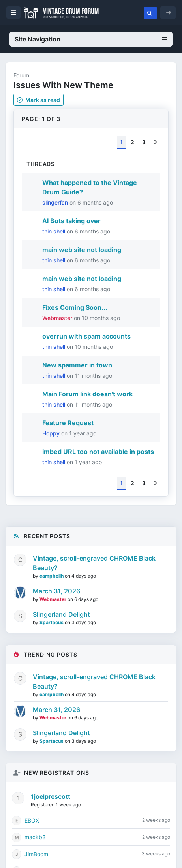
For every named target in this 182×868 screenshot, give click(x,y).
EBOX (32, 820)
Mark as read (38, 100)
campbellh (52, 576)
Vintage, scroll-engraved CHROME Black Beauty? (94, 563)
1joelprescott (51, 796)
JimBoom (36, 854)
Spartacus (52, 622)
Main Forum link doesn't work (87, 394)
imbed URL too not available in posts (98, 452)
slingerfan (56, 202)
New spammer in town (77, 365)
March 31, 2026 (56, 591)
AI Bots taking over (71, 221)
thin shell (54, 231)
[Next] (155, 142)
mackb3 (35, 837)
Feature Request (68, 423)
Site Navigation (91, 39)
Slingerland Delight (61, 614)
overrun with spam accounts (86, 336)
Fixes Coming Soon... (75, 307)
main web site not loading (82, 250)
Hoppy (52, 433)
